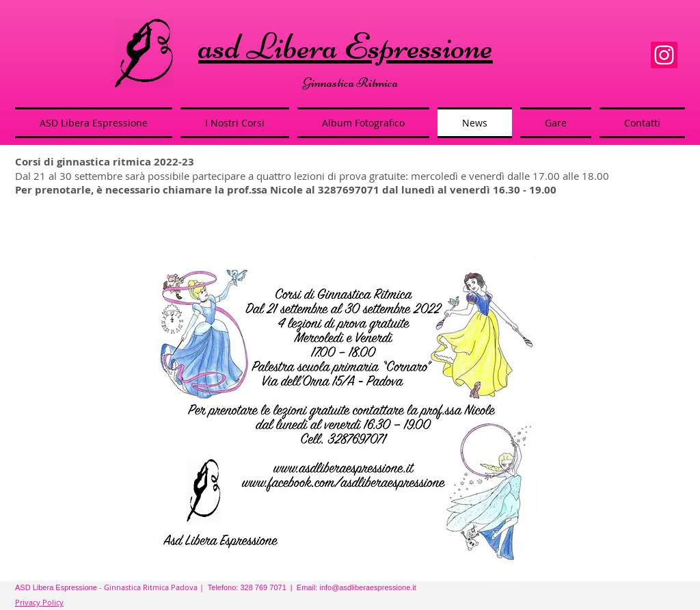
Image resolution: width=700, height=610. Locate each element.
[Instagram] (664, 55)
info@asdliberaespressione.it (367, 587)
